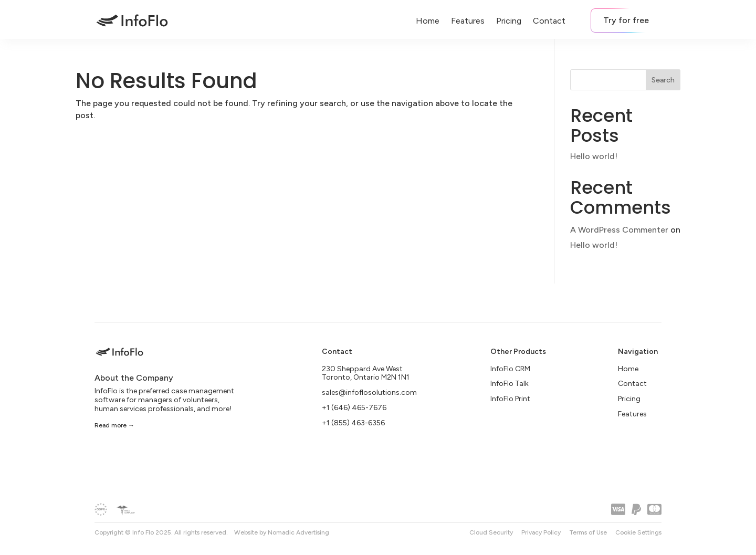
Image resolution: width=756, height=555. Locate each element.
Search (663, 80)
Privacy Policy (541, 532)
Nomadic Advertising (298, 532)
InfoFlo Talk (510, 384)
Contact (549, 21)
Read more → (114, 426)
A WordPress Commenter (619, 230)
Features (468, 21)
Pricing (509, 21)
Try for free (626, 20)
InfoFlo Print (510, 399)
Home (428, 21)
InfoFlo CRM (510, 369)
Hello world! (594, 156)
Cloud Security (491, 532)
